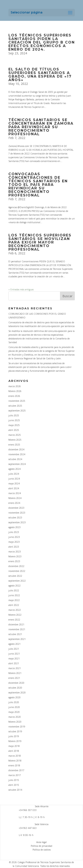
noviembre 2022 (17, 571)
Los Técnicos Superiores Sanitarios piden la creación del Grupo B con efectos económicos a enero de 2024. (42, 42)
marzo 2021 (15, 668)
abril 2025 (14, 430)
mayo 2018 (14, 746)
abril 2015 (14, 785)
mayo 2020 (14, 712)
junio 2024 (14, 479)
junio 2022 (14, 595)
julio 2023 (14, 532)
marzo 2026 (15, 386)
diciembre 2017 (16, 770)
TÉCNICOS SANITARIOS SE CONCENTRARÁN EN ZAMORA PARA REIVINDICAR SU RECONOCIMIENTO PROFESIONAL (41, 127)
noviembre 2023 (17, 513)
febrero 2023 (15, 556)
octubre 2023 (15, 518)
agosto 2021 (14, 644)
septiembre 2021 (17, 639)
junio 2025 (14, 420)
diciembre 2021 (16, 624)
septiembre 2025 (17, 411)
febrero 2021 (15, 673)
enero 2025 (14, 445)
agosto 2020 (14, 697)
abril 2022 (14, 605)
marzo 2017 (15, 775)
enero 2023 (14, 561)
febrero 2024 (15, 498)
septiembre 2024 (17, 464)
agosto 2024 (14, 469)
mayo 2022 (14, 600)
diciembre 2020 (16, 683)
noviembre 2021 (17, 629)
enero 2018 (14, 765)
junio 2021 (14, 654)
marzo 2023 (15, 552)
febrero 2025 (15, 440)
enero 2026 (14, 396)
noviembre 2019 (17, 727)
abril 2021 (14, 663)
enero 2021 (14, 678)
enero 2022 (14, 620)
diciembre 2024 (16, 449)
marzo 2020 (15, 717)
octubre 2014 (15, 790)
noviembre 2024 (17, 454)
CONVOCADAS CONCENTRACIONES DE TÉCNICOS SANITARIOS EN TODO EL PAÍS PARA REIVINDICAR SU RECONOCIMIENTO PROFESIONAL (38, 185)
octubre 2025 (15, 406)
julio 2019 (14, 736)
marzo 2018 (15, 756)
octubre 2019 (15, 731)
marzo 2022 (15, 610)
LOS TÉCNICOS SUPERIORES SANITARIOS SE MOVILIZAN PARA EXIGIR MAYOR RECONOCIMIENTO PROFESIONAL (40, 242)
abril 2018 (14, 751)
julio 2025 (14, 415)
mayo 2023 (14, 542)
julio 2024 (14, 474)
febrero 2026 (15, 391)
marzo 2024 (15, 493)
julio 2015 (14, 780)
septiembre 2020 (17, 693)
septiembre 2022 (17, 581)
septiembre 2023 (17, 522)
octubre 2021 (15, 634)
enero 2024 (14, 503)
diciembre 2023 (16, 508)
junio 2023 (14, 537)
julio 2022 (14, 590)
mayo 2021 (14, 659)
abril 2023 (14, 547)
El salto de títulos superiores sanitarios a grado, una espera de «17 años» (40, 75)
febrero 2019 (15, 741)
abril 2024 (14, 488)
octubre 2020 (15, 688)
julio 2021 (14, 649)
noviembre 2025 (17, 401)
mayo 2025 (14, 425)
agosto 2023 (14, 527)
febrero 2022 (15, 615)
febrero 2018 (15, 761)
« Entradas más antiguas (21, 289)
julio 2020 (14, 702)
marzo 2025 (15, 435)
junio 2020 (14, 707)
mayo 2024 (14, 483)
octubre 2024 (15, 459)
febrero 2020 (15, 722)
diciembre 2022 (16, 566)
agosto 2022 (14, 586)
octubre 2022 (15, 576)
